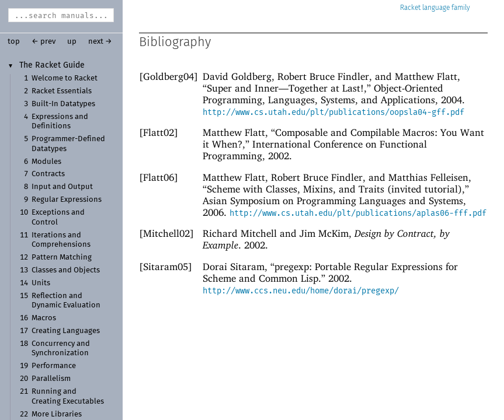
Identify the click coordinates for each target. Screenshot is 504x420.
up (72, 42)
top (14, 42)
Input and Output (62, 187)
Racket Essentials (62, 91)
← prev (44, 42)
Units (41, 283)
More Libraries (57, 414)
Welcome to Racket (65, 78)
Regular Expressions (67, 200)
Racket (435, 8)
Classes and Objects (66, 270)
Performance (54, 366)
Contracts (48, 174)
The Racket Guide (52, 65)
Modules (46, 162)
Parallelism (51, 379)
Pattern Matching (62, 258)
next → (100, 42)
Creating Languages (66, 331)
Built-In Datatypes (63, 104)
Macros (44, 318)
